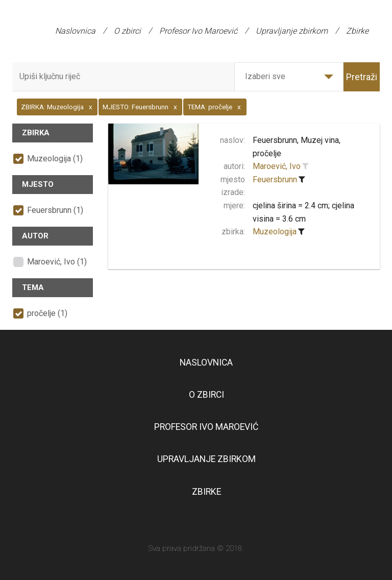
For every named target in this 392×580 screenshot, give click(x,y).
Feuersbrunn (275, 179)
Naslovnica (75, 31)
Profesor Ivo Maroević (198, 31)
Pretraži (362, 77)
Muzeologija (275, 232)
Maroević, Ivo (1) (57, 262)
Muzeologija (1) (55, 159)
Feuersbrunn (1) (55, 210)
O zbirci (127, 31)
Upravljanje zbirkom (292, 31)
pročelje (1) (47, 313)
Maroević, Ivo (277, 166)
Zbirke (357, 31)
